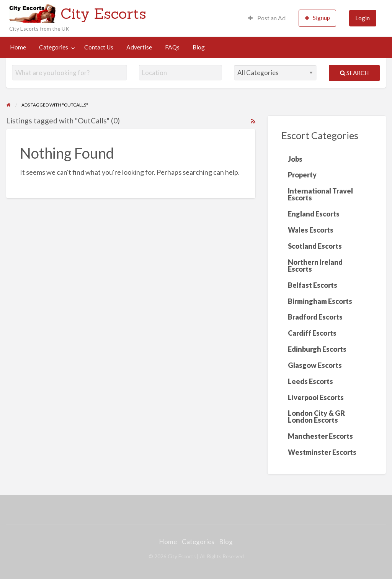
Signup (317, 18)
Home (18, 47)
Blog (199, 47)
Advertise (139, 47)
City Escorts (103, 13)
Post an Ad (267, 18)
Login (363, 18)
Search (354, 73)
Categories (54, 47)
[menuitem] (267, 18)
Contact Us (99, 47)
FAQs (172, 47)
